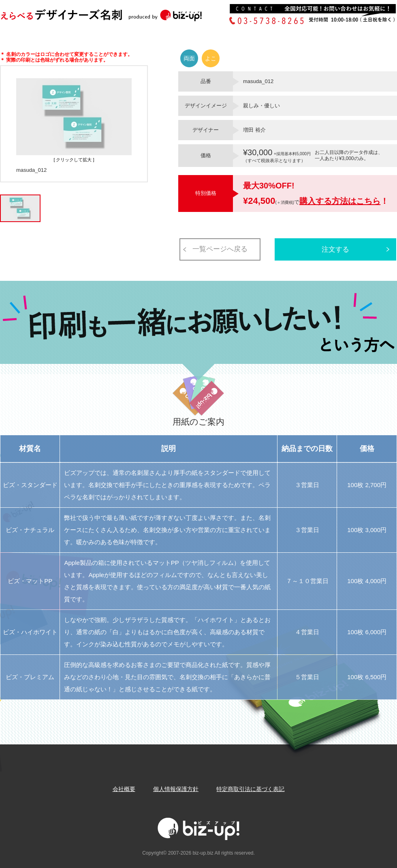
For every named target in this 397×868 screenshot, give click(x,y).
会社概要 (124, 789)
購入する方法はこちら (340, 201)
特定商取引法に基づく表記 (250, 789)
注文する (335, 249)
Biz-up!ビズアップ (113, 18)
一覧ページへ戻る (220, 249)
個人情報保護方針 (176, 789)
